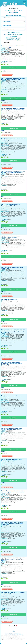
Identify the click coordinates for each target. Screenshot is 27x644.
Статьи (3, 639)
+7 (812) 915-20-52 (7, 230)
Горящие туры (18, 636)
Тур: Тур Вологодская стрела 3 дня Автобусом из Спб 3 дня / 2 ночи (10, 205)
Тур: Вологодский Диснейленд (9, 300)
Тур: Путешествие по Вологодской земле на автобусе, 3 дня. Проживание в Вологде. (13, 172)
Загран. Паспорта (5, 638)
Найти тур (13, 636)
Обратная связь (5, 640)
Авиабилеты (17, 637)
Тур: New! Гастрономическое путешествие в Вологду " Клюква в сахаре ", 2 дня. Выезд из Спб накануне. (13, 331)
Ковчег (3, 196)
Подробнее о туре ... (13, 68)
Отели (24, 638)
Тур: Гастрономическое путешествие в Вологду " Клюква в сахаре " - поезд (11, 429)
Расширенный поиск (13, 16)
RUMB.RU (21, 634)
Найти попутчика (13, 638)
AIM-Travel (3, 228)
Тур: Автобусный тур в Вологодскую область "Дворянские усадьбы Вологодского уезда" (13, 491)
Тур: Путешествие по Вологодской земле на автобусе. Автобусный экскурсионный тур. (13, 109)
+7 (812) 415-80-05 (7, 72)
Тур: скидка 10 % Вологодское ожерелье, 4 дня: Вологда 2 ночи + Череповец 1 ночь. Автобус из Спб (12, 523)
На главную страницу (6, 636)
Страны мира (19, 638)
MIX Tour (3, 321)
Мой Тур (3, 70)
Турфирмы (4, 637)
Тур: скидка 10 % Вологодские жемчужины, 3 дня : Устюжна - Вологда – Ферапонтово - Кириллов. (13, 559)
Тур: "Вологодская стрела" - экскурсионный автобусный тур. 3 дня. (13, 139)
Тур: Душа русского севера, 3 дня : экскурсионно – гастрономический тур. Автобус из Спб (12, 363)
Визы (19, 639)
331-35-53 (5, 323)
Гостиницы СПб (9, 639)
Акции (23, 636)
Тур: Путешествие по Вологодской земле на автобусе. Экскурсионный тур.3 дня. (13, 79)
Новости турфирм (10, 637)
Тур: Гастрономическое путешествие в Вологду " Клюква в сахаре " (11, 460)
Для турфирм (15, 639)
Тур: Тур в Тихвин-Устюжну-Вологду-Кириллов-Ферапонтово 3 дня (11, 237)
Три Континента (5, 617)
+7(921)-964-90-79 (7, 619)
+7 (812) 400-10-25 (7, 198)
